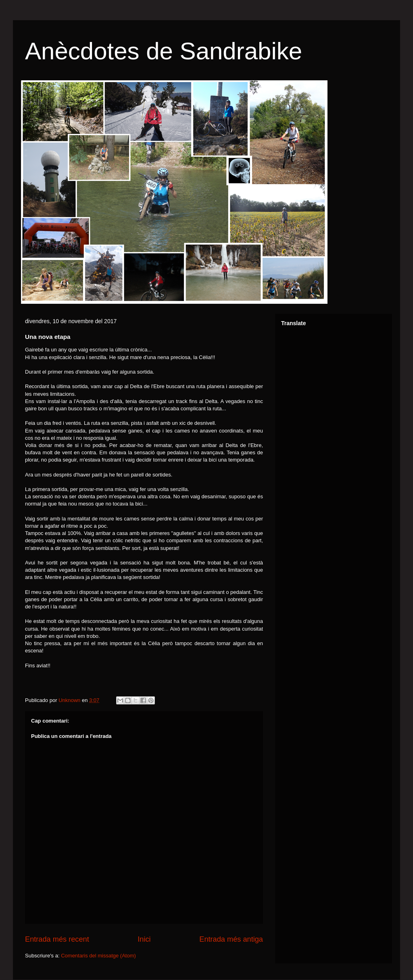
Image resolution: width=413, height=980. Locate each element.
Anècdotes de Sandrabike (164, 51)
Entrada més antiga (231, 939)
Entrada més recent (57, 939)
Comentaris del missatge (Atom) (98, 956)
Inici (144, 939)
